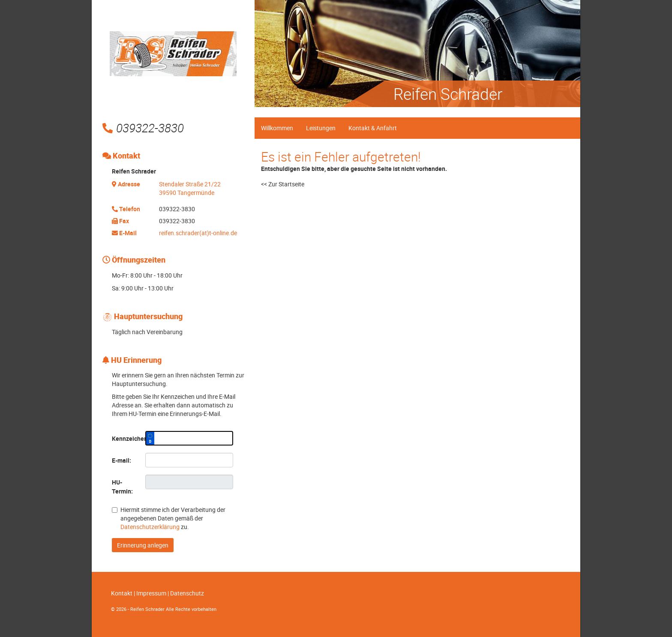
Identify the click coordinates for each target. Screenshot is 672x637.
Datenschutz (187, 593)
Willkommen (277, 128)
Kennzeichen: (125, 438)
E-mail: (121, 460)
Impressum (151, 593)
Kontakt (122, 593)
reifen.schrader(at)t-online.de (198, 233)
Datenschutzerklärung (150, 527)
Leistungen (321, 128)
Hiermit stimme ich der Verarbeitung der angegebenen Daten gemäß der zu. (169, 518)
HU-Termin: (122, 487)
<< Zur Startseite (283, 184)
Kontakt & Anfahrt (373, 128)
